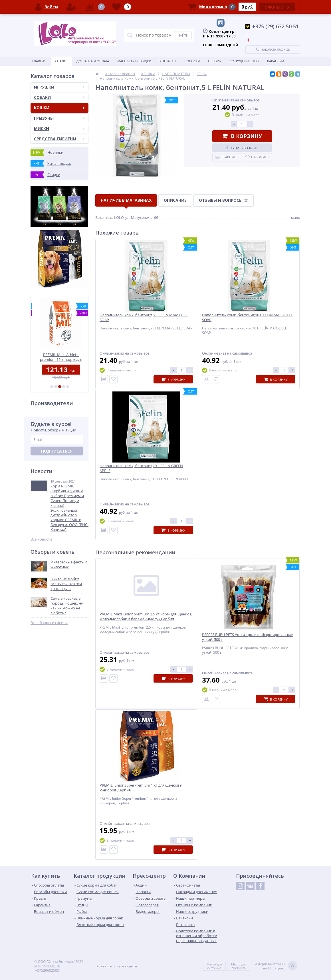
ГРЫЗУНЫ (59, 118)
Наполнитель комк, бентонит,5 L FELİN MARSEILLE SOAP (144, 317)
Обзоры (215, 61)
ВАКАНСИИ (276, 61)
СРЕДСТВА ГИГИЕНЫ (59, 139)
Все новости (41, 539)
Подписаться (57, 451)
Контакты (168, 61)
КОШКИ (59, 108)
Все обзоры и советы (49, 623)
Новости (192, 61)
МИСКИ (59, 128)
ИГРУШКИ (59, 87)
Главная (39, 61)
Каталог (61, 61)
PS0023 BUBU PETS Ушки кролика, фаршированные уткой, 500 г (247, 637)
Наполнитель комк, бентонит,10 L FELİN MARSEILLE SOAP (247, 317)
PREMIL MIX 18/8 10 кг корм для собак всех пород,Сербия (59, 357)
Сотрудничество (244, 61)
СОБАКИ (59, 97)
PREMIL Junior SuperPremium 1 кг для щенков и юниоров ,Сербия (141, 788)
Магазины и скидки (134, 61)
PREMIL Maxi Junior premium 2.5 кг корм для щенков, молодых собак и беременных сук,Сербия (146, 617)
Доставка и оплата (93, 61)
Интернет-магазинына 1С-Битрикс (276, 966)
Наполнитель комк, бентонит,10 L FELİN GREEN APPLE (141, 468)
